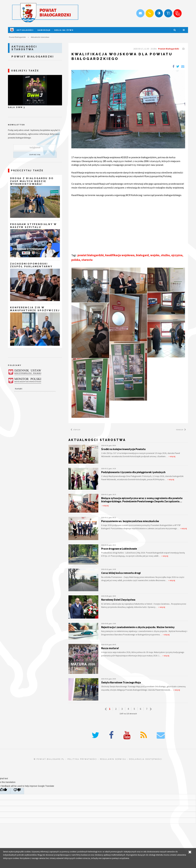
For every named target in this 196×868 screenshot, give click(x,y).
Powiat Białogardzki (17, 37)
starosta (87, 260)
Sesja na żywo (64, 30)
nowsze (182, 429)
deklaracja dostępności (146, 759)
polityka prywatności (82, 759)
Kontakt (19, 389)
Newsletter (16, 125)
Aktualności (25, 30)
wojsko (155, 255)
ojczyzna (177, 255)
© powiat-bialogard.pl (49, 759)
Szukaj (175, 30)
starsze (75, 429)
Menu (184, 30)
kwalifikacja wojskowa (120, 255)
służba (165, 255)
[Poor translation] (17, 791)
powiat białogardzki (91, 255)
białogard (142, 255)
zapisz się (35, 155)
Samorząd (44, 30)
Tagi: (74, 255)
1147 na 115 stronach (128, 714)
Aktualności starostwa (40, 37)
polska (76, 260)
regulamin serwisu (113, 759)
